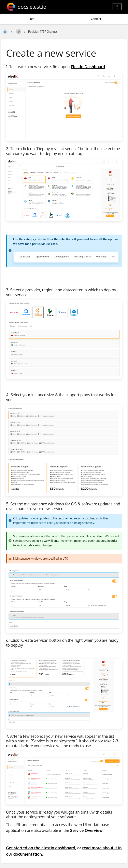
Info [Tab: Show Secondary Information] (32, 19)
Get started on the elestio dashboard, (41, 848)
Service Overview (86, 830)
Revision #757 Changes (43, 32)
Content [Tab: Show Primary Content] (96, 19)
